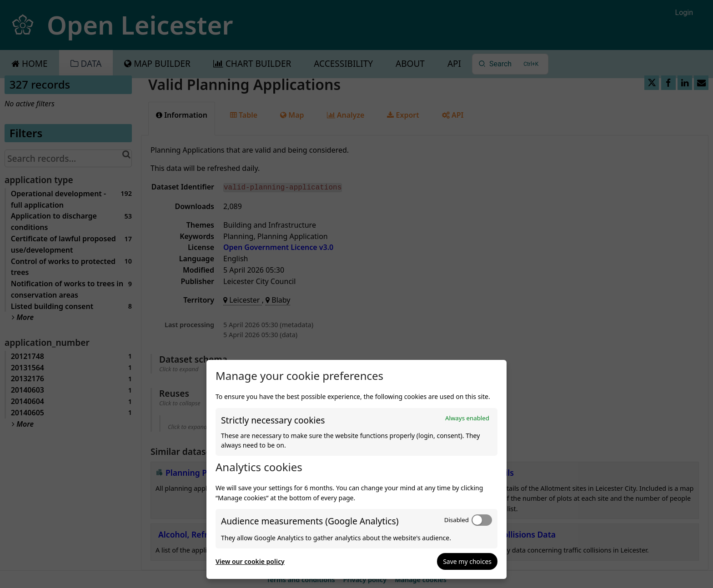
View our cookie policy (250, 561)
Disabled (457, 520)
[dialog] (356, 469)
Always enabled (467, 418)
